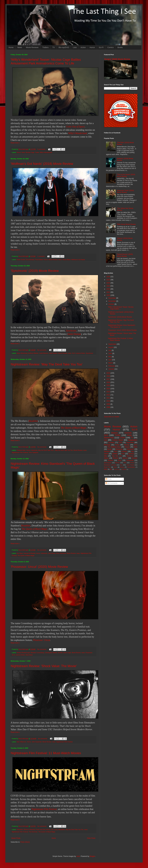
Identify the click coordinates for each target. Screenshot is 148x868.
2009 (109, 404)
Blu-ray (127, 445)
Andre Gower (21, 260)
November (112, 301)
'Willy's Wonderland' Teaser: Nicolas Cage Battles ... (121, 308)
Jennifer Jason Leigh (64, 653)
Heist (115, 467)
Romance (130, 456)
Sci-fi (74, 353)
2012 (109, 395)
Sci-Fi (101, 47)
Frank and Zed (41, 830)
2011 (109, 398)
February (112, 366)
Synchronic (71, 331)
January (111, 369)
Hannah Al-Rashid (30, 553)
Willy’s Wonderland (78, 133)
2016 (109, 382)
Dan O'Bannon (22, 742)
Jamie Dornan (74, 334)
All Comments (111, 483)
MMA (106, 469)
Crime (122, 438)
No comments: (42, 350)
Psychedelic (131, 467)
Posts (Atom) (25, 842)
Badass (115, 433)
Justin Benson (44, 353)
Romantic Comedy (110, 465)
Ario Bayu (20, 553)
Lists (75, 47)
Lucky (56, 830)
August (111, 347)
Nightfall (124, 469)
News (20, 47)
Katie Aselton (53, 353)
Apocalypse (108, 463)
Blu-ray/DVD (64, 47)
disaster (135, 458)
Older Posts (91, 838)
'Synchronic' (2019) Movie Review (35, 271)
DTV (136, 445)
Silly (105, 456)
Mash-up (117, 469)
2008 (109, 407)
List (52, 830)
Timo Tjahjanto (34, 453)
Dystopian (119, 449)
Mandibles (62, 830)
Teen (116, 451)
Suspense (130, 460)
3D (111, 469)
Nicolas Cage (30, 152)
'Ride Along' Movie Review (126, 224)
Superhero (130, 443)
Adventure (130, 449)
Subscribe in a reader (112, 417)
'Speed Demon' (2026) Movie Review (125, 255)
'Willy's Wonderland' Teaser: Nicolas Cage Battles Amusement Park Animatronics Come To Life (46, 61)
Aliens (106, 454)
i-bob (78, 856)
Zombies (111, 443)
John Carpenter (37, 742)
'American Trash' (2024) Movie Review (125, 191)
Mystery (131, 454)
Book (136, 447)
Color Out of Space (75, 127)
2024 (109, 283)
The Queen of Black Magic (74, 428)
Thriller (118, 435)
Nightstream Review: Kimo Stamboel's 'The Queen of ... (122, 326)
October (111, 304)
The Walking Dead (114, 447)
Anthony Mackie (33, 353)
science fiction (81, 353)
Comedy (128, 433)
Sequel (127, 447)
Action (83, 47)
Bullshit (110, 460)
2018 (109, 376)
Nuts (123, 454)
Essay (122, 467)
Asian (129, 435)
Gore (120, 460)
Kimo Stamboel (61, 553)
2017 (109, 379)
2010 (109, 401)
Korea (117, 445)
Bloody (117, 463)
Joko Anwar (52, 553)
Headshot (33, 421)
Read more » (15, 143)
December (112, 298)
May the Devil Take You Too (64, 450)
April (110, 360)
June (110, 353)
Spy (133, 451)
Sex (121, 465)
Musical (116, 458)
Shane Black (66, 260)
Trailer (37, 152)
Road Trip (107, 467)
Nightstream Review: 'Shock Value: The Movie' (44, 666)
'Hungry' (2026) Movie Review (117, 59)
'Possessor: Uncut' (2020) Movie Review (39, 567)
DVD (120, 443)
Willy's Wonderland (46, 152)
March (111, 363)
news (23, 152)
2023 (109, 286)
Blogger (92, 856)
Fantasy (124, 451)
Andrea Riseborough (23, 653)
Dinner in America (29, 830)
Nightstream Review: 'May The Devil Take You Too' (47, 364)
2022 (109, 289)
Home (11, 47)
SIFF (106, 435)
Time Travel (130, 465)
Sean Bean (29, 655)
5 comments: (42, 149)
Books (120, 47)
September (113, 344)
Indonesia (34, 450)
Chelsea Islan (21, 450)
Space (106, 458)
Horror (92, 47)
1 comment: (41, 256)
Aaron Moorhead (22, 353)
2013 (109, 392)
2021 (109, 292)
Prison (132, 463)
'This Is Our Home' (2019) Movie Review (126, 175)
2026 (109, 277)
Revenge (107, 445)
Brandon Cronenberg (37, 653)
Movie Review (53, 260)
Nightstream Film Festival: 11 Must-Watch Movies (46, 753)
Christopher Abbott (51, 653)
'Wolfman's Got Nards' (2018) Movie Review (42, 164)
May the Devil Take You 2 (46, 450)
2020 (109, 295)
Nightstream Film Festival (20, 453)
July (110, 350)
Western (107, 451)
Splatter (115, 454)
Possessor (89, 653)
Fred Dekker (39, 260)
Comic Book (118, 440)
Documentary (30, 260)
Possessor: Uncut (42, 640)
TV (54, 47)
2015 (109, 385)
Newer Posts (16, 838)
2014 (109, 389)
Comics (111, 47)
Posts (108, 479)
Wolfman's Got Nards (78, 260)
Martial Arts (109, 438)
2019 (109, 373)
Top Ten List (117, 456)
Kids (125, 463)
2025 (109, 280)
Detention (20, 830)
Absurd (125, 458)
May (110, 357)
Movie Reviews (32, 47)
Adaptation (133, 440)
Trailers (45, 47)
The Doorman (33, 832)
